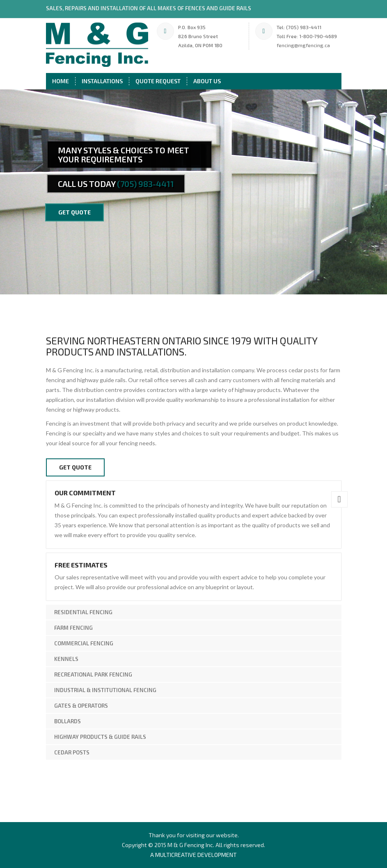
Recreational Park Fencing (93, 674)
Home (61, 81)
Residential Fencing (83, 612)
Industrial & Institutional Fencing (105, 690)
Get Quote (75, 467)
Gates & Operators (81, 706)
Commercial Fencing (84, 643)
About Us (207, 81)
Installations (102, 81)
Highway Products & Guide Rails (100, 737)
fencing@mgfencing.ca (303, 45)
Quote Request (158, 81)
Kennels (66, 659)
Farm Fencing (73, 628)
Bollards (68, 721)
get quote (74, 212)
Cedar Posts (72, 752)
